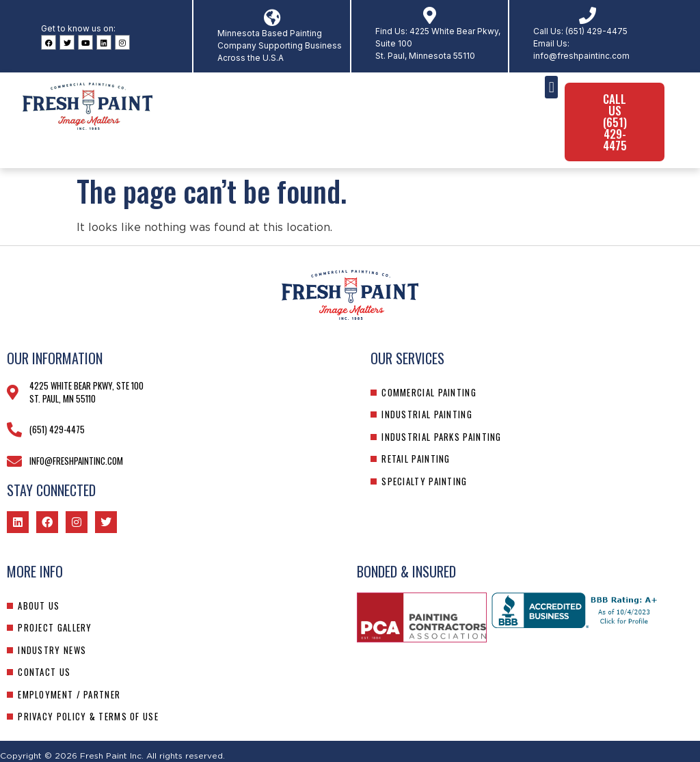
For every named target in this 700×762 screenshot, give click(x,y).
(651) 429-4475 (596, 31)
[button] (551, 87)
